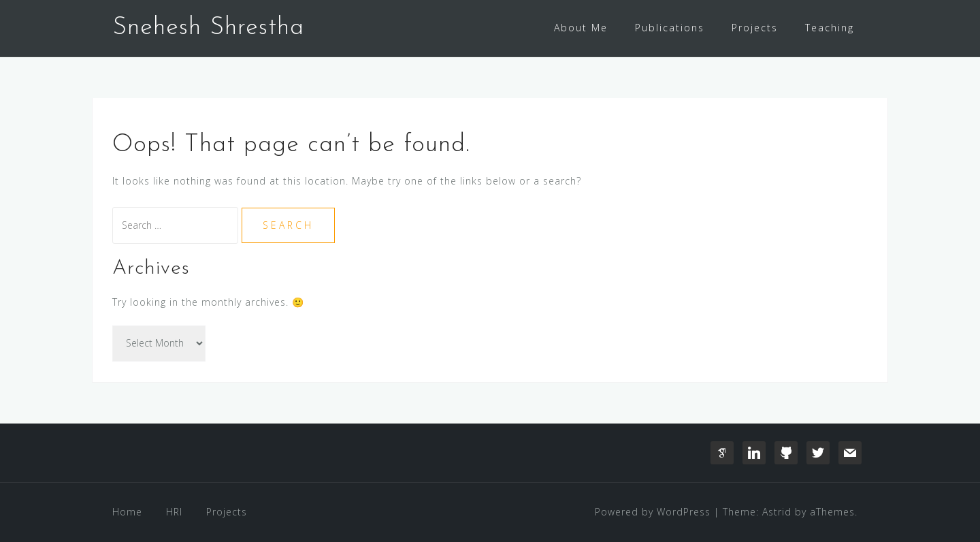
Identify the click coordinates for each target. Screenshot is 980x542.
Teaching (830, 28)
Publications (670, 28)
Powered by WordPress (653, 512)
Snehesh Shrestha (208, 28)
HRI (174, 512)
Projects (755, 28)
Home (127, 512)
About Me (581, 28)
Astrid (777, 512)
